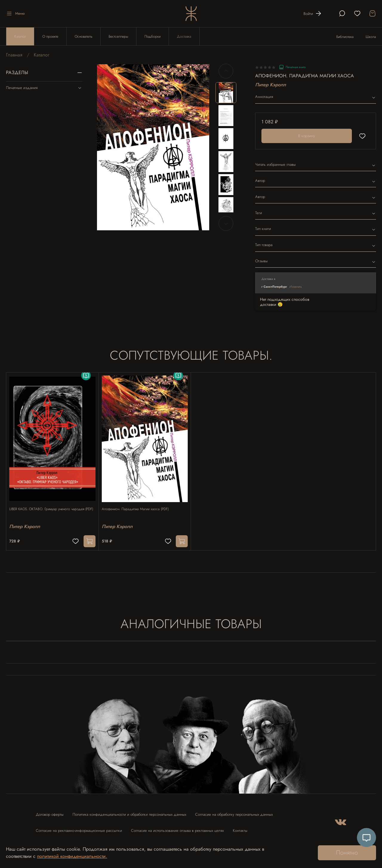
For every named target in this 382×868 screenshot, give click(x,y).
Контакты (240, 828)
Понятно (347, 853)
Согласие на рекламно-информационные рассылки (79, 828)
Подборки (153, 36)
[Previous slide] (226, 71)
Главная (14, 55)
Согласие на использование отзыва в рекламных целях (177, 828)
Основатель (83, 36)
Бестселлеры (118, 36)
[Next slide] (226, 223)
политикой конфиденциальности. (72, 856)
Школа (371, 37)
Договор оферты (50, 811)
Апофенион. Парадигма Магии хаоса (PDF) (138, 503)
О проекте (50, 36)
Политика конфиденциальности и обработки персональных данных (129, 811)
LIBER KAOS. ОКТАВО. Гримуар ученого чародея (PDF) (50, 506)
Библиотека (345, 37)
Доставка (184, 36)
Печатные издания (44, 88)
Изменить (296, 287)
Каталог (20, 36)
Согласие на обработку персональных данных (234, 811)
